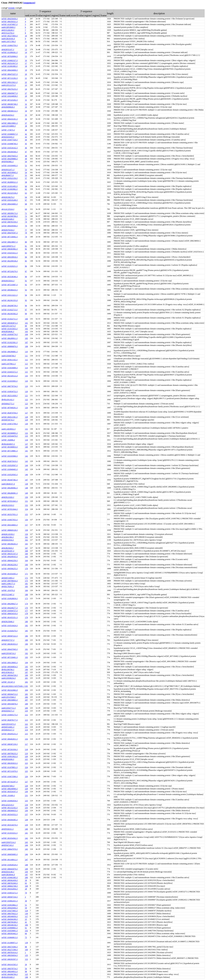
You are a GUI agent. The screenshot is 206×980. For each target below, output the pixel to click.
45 (26, 144)
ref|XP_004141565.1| (10, 964)
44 (26, 140)
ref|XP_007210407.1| (10, 285)
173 (26, 598)
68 (26, 204)
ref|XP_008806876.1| (10, 346)
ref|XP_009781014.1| (10, 952)
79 (26, 237)
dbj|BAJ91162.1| (8, 400)
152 (26, 505)
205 (26, 694)
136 (26, 914)
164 (26, 560)
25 (26, 919)
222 (26, 724)
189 (26, 640)
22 (26, 82)
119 (26, 386)
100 (26, 319)
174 (26, 604)
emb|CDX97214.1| (9, 842)
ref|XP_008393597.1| (10, 959)
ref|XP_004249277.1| (10, 608)
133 (26, 436)
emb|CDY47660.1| (9, 697)
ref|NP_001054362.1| (10, 838)
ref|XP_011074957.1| (10, 24)
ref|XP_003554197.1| (10, 792)
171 (26, 574)
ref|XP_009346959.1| (10, 916)
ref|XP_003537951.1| (10, 514)
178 (26, 614)
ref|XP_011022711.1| (10, 319)
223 (26, 763)
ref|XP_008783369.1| (10, 883)
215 (26, 734)
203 (26, 686)
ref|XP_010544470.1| (10, 436)
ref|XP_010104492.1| (10, 166)
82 (26, 249)
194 (26, 663)
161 (26, 537)
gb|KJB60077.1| (8, 175)
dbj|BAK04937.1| (8, 444)
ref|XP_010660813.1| (10, 937)
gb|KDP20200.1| (8, 759)
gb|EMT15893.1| (8, 578)
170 (26, 569)
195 (26, 667)
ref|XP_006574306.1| (10, 947)
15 (26, 56)
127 (26, 413)
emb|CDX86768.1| (9, 356)
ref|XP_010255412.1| (10, 253)
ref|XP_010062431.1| (10, 901)
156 (26, 520)
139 (26, 943)
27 (26, 93)
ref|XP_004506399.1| (10, 919)
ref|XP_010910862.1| (10, 905)
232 (26, 931)
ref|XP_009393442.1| (10, 933)
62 (26, 189)
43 (26, 137)
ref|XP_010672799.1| (10, 424)
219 (26, 754)
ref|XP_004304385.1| (10, 820)
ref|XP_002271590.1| (10, 950)
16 (26, 60)
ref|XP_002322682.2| (10, 690)
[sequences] (29, 3)
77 (26, 230)
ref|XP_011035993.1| (10, 381)
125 (26, 974)
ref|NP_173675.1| (8, 130)
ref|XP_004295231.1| (10, 734)
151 (26, 501)
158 (26, 530)
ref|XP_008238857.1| (10, 242)
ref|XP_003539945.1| (10, 172)
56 (26, 969)
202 (26, 682)
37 (26, 123)
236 (26, 811)
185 (26, 631)
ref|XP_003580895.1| (10, 433)
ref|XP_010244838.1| (10, 96)
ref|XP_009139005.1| (10, 663)
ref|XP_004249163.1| (10, 557)
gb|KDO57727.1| (8, 640)
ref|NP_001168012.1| (10, 860)
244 (26, 845)
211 (26, 727)
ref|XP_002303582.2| (10, 314)
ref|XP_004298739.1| (10, 306)
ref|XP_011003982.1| (10, 189)
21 (26, 78)
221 (26, 759)
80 (26, 242)
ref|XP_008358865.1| (10, 700)
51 (26, 905)
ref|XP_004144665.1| (10, 525)
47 (26, 152)
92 (26, 285)
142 (26, 456)
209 (26, 708)
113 (26, 364)
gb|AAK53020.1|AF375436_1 (13, 686)
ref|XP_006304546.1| (10, 152)
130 (26, 424)
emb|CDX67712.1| (9, 708)
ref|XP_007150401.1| (10, 657)
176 (26, 608)
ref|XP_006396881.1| (10, 352)
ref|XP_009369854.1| (10, 667)
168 (26, 551)
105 (26, 338)
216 (26, 739)
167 (26, 548)
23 (26, 85)
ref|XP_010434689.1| (10, 368)
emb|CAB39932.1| (9, 429)
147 (26, 480)
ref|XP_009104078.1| (10, 704)
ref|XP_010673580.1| (10, 776)
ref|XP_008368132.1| (10, 111)
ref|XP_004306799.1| (10, 974)
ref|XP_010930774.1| (10, 334)
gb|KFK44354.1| (8, 115)
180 (26, 622)
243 (26, 842)
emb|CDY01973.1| (9, 724)
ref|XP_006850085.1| (10, 854)
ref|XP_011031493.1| (10, 186)
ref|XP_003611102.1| (10, 360)
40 (26, 130)
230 (26, 792)
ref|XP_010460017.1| (10, 134)
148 (26, 488)
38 (26, 126)
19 (26, 70)
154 (26, 509)
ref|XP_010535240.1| (10, 200)
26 (26, 964)
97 (26, 310)
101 (26, 323)
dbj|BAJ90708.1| (8, 670)
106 (26, 925)
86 (26, 266)
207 (26, 700)
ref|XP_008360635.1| (10, 811)
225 (26, 771)
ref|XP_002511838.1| (10, 396)
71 (26, 213)
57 (26, 178)
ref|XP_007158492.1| (10, 237)
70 (26, 893)
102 (26, 329)
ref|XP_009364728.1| (10, 675)
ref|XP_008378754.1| (10, 969)
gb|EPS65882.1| (8, 162)
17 (26, 63)
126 (26, 408)
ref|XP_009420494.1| (10, 908)
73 (26, 219)
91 (26, 281)
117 (26, 916)
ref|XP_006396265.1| (10, 544)
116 (26, 376)
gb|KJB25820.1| (8, 548)
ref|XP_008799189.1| (10, 922)
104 (26, 334)
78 (26, 233)
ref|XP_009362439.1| (10, 880)
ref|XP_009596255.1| (10, 569)
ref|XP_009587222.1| (10, 636)
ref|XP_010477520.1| (10, 140)
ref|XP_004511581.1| (10, 417)
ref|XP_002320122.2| (10, 376)
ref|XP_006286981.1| (10, 493)
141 (26, 451)
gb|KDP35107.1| (8, 50)
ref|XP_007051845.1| (10, 501)
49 (26, 159)
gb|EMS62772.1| (8, 404)
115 (26, 372)
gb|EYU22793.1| (8, 33)
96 (26, 306)
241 (26, 833)
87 (26, 271)
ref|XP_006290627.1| (10, 604)
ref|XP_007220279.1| (10, 271)
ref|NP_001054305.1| (10, 574)
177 (26, 611)
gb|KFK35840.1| (8, 622)
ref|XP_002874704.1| (10, 413)
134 (26, 440)
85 (26, 261)
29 (26, 96)
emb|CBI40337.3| (8, 484)
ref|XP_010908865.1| (10, 928)
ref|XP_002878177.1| (10, 720)
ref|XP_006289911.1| (10, 338)
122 (26, 400)
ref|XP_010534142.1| (10, 148)
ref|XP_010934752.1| (10, 391)
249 (26, 869)
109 (26, 950)
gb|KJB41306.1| (8, 537)
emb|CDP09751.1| (9, 246)
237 (26, 814)
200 (26, 877)
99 (26, 314)
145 (26, 469)
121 (26, 396)
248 (26, 865)
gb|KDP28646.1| (8, 332)
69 (26, 209)
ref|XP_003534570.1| (10, 825)
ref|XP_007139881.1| (10, 451)
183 (26, 586)
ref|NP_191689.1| (8, 795)
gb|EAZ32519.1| (8, 805)
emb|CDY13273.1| (9, 326)
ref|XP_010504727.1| (10, 611)
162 (26, 540)
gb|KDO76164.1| (8, 230)
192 (26, 653)
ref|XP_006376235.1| (10, 89)
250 (26, 872)
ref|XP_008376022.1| (10, 914)
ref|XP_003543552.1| (10, 814)
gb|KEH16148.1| (8, 872)
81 (26, 246)
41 (26, 922)
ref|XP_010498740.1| (10, 144)
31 (26, 100)
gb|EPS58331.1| (8, 829)
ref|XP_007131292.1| (10, 78)
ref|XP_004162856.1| (10, 889)
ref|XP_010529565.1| (10, 475)
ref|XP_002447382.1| (10, 480)
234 (26, 805)
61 (26, 928)
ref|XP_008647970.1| (10, 849)
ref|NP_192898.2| (8, 440)
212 (26, 715)
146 (26, 475)
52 (26, 166)
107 (26, 342)
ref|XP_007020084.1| (10, 56)
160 (26, 554)
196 (26, 670)
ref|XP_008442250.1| (10, 560)
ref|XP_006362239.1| (10, 565)
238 (26, 820)
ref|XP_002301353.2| (10, 300)
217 (26, 744)
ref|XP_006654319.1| (10, 614)
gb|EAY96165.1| (8, 672)
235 (26, 808)
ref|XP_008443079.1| (10, 869)
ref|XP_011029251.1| (10, 266)
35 (26, 115)
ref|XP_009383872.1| (10, 323)
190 (26, 644)
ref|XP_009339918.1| (10, 257)
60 (26, 186)
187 (26, 875)
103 (26, 332)
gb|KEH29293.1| (8, 137)
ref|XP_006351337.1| (10, 554)
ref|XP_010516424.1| (10, 626)
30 (26, 901)
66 (26, 933)
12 (26, 45)
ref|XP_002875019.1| (10, 461)
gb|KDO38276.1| (8, 197)
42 (26, 134)
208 (26, 704)
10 (26, 36)
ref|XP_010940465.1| (10, 469)
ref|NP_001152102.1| (10, 808)
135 (26, 955)
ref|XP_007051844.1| (10, 509)
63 (26, 193)
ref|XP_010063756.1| (10, 45)
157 (26, 525)
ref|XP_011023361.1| (10, 342)
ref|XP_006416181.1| (10, 119)
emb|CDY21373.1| (9, 85)
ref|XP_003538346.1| (10, 277)
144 (26, 465)
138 (26, 484)
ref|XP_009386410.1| (10, 290)
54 (26, 172)
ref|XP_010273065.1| (10, 911)
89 (26, 326)
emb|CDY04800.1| (9, 126)
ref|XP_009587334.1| (10, 897)
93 (26, 290)
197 (26, 672)
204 (26, 690)
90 (26, 277)
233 (26, 801)
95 (26, 300)
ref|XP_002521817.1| (10, 63)
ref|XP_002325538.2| (10, 193)
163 (26, 557)
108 (26, 346)
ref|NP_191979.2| (8, 590)
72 (26, 216)
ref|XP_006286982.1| (10, 488)
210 (26, 711)
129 (26, 420)
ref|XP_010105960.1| (10, 456)
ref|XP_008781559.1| (10, 222)
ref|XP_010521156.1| (10, 178)
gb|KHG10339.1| (8, 534)
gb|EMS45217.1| (8, 730)
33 (26, 107)
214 (26, 730)
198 (26, 977)
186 (26, 636)
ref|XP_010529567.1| (10, 465)
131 (26, 429)
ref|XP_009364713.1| (10, 694)
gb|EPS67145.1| (8, 845)
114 (26, 368)
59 (26, 908)
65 (26, 883)
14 (26, 52)
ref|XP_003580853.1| (10, 447)
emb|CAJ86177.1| (8, 584)
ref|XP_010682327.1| (10, 60)
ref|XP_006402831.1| (10, 739)
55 (26, 175)
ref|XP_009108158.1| (10, 925)
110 (26, 352)
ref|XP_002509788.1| (10, 216)
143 (26, 461)
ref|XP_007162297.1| (10, 782)
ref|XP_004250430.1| (10, 19)
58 (26, 182)
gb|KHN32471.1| (8, 170)
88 (26, 947)
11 (26, 41)
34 (26, 111)
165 (26, 544)
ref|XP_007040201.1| (10, 408)
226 (26, 776)
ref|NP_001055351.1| (10, 617)
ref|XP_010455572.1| (10, 372)
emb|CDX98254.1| (9, 678)
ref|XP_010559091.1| (10, 931)
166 (26, 565)
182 (26, 626)
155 (26, 514)
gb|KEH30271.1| (8, 711)
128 (26, 417)
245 (26, 849)
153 (26, 959)
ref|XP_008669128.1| (10, 530)
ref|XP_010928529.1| (10, 865)
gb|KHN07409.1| (8, 786)
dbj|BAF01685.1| (8, 977)
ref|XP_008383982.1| (10, 249)
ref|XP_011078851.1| (10, 767)
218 (26, 749)
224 (26, 767)
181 (26, 584)
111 (26, 356)
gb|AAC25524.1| (8, 209)
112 (26, 360)
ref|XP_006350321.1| (10, 22)
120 (26, 391)
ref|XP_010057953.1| (10, 520)
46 (26, 148)
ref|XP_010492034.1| (10, 801)
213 (26, 720)
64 (26, 197)
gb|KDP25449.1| (8, 219)
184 (26, 590)
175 (26, 581)
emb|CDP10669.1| (9, 27)
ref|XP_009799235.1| (10, 754)
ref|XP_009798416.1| (10, 581)
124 (26, 911)
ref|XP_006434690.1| (10, 70)
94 (26, 295)
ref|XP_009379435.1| (10, 156)
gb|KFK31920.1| (8, 497)
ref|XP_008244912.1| (10, 971)
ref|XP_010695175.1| (10, 715)
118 (26, 381)
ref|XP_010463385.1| (10, 877)
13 (26, 50)
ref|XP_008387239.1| (10, 744)
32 (26, 104)
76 (26, 226)
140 (26, 447)
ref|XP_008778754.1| (10, 386)
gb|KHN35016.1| (8, 281)
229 (26, 789)
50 (26, 162)
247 (26, 860)
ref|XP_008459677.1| (10, 93)
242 (26, 838)
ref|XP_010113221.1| (10, 295)
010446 (11, 8)
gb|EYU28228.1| (8, 30)
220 (26, 756)
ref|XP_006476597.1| (10, 233)
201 (26, 678)
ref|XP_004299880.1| (10, 159)
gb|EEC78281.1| (8, 586)
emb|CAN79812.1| (9, 364)
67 (26, 200)
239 (26, 825)
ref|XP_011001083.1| (10, 66)
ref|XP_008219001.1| (10, 123)
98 (26, 971)
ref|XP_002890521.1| (10, 182)
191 (26, 649)
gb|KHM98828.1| (8, 107)
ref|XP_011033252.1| (10, 833)
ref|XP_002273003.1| (10, 36)
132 (26, 433)
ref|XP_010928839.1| (10, 598)
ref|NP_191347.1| (8, 682)
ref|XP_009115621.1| (10, 82)
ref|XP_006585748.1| (10, 104)
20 (26, 74)
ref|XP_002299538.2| (10, 261)
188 (26, 595)
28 (26, 889)
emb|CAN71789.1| (9, 41)
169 (26, 886)
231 (26, 795)
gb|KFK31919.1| (8, 505)
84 (26, 257)
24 (26, 89)
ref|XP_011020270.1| (10, 631)
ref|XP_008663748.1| (10, 886)
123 (26, 404)
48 (26, 156)
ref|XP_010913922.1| (10, 756)
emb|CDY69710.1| (9, 653)
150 (26, 497)
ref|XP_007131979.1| (10, 771)
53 (26, 170)
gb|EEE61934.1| (8, 540)
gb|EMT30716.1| (8, 420)
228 (26, 786)
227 (26, 782)
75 (26, 937)
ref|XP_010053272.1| (10, 893)
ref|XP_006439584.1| (10, 226)
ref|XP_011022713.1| (10, 310)
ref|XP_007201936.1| (10, 749)
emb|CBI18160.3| (8, 39)
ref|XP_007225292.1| (10, 100)
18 (26, 66)
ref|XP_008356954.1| (10, 955)
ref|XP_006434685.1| (10, 204)
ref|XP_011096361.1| (10, 52)
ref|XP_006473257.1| (10, 74)
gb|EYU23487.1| (8, 595)
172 (26, 578)
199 (26, 675)
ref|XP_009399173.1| (10, 213)
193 (26, 657)
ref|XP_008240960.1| (10, 789)
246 (26, 854)
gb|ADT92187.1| (8, 551)
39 (26, 880)
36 (26, 119)
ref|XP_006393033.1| (10, 763)
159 (26, 534)
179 (26, 617)
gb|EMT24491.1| (8, 727)
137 (26, 444)
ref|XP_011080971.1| (10, 943)
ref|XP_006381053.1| (10, 644)
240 (26, 829)
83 (26, 253)
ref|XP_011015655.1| (10, 329)
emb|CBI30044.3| (8, 875)
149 (26, 493)
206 (26, 697)
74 (26, 222)
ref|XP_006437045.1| (10, 649)
